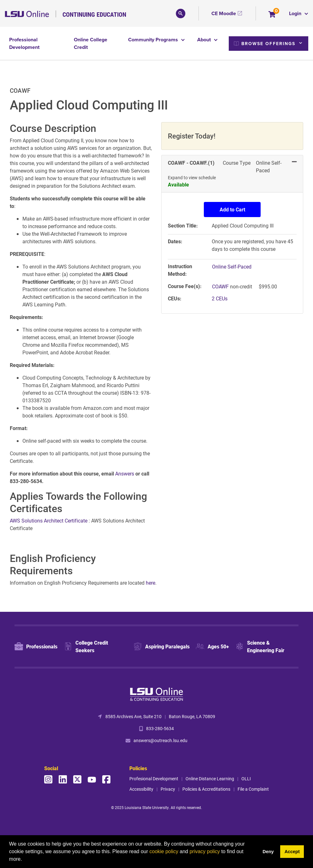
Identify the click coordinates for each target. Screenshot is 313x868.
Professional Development (24, 43)
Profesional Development (154, 779)
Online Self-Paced (232, 266)
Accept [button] (292, 852)
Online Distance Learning (210, 779)
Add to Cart (232, 209)
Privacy (168, 789)
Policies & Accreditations (206, 789)
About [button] (205, 40)
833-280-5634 (160, 728)
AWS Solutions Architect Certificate (49, 520)
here (151, 583)
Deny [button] (268, 852)
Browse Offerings (265, 44)
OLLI (246, 779)
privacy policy (205, 851)
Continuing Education (94, 14)
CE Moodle (224, 13)
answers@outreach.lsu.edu (160, 740)
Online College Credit (91, 43)
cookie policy (164, 851)
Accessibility (141, 789)
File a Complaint (253, 789)
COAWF (221, 286)
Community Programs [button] (154, 40)
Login (296, 13)
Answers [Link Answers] (125, 473)
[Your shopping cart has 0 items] (272, 15)
